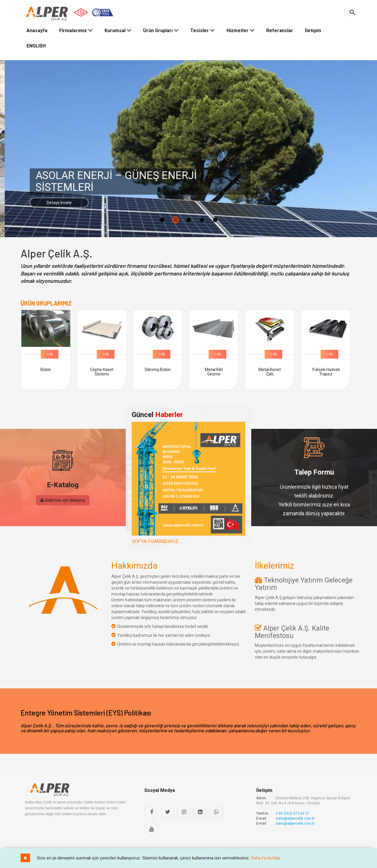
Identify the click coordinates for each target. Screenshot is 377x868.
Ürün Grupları (161, 31)
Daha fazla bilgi (266, 858)
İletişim (313, 31)
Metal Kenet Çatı (272, 372)
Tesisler (202, 31)
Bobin (49, 370)
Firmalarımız (76, 31)
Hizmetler (240, 31)
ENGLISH (36, 46)
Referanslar (280, 31)
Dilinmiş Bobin (161, 370)
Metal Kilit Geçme (217, 372)
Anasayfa (37, 31)
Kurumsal (118, 31)
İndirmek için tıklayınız (63, 500)
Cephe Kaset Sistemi (105, 372)
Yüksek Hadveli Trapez (329, 372)
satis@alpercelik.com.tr (295, 818)
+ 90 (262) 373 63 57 (292, 813)
